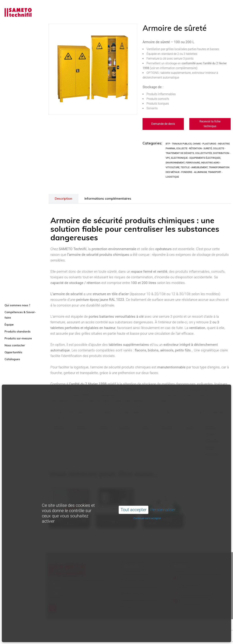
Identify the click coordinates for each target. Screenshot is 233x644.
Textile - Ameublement (194, 167)
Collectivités (204, 153)
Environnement (175, 163)
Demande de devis (163, 124)
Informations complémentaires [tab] (108, 198)
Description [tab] (63, 198)
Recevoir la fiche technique (210, 124)
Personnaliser (163, 493)
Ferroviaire (193, 163)
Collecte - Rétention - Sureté (194, 148)
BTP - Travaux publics (179, 144)
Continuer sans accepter (147, 502)
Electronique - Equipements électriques (196, 158)
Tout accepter (134, 493)
